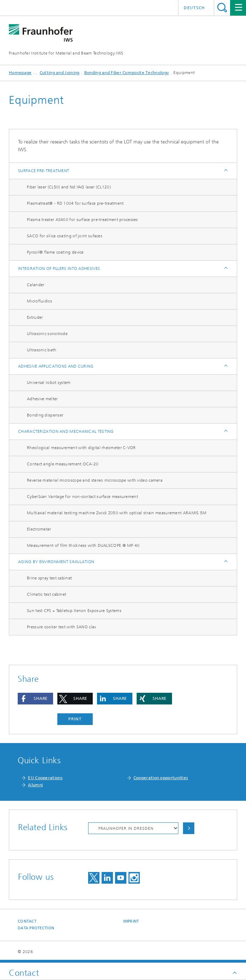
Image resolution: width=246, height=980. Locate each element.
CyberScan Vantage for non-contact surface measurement (82, 497)
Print (75, 719)
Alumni (35, 785)
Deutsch (194, 8)
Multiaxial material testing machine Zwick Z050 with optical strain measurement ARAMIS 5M (117, 513)
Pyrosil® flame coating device (55, 252)
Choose (189, 828)
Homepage (20, 73)
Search (222, 8)
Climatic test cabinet (47, 594)
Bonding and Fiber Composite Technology (127, 73)
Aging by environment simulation (56, 562)
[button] (35, 699)
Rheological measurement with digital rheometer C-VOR (81, 448)
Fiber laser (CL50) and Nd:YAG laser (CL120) (69, 187)
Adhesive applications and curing (56, 366)
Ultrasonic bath (42, 350)
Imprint (131, 921)
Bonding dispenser (45, 415)
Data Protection (36, 928)
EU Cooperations (45, 778)
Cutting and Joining (60, 73)
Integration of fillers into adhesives (59, 268)
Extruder (35, 317)
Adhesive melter (42, 399)
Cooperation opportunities (161, 778)
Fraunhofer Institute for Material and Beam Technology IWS (66, 53)
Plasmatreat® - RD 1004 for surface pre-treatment (75, 203)
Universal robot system (49, 383)
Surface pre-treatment (44, 171)
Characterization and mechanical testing (66, 431)
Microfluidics (39, 301)
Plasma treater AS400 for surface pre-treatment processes (82, 220)
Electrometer (39, 529)
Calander (36, 285)
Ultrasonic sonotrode (47, 334)
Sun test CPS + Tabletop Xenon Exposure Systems (74, 611)
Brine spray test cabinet (49, 578)
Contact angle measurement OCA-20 (63, 464)
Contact (27, 921)
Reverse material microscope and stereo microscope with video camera (95, 480)
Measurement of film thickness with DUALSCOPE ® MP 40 (83, 545)
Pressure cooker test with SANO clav (62, 627)
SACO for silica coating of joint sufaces (65, 236)
